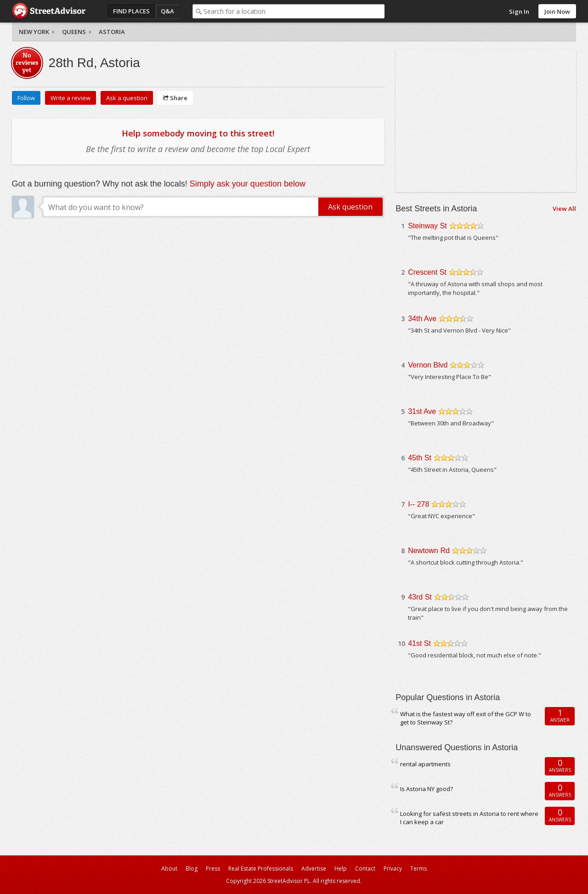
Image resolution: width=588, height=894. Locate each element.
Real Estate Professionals (261, 869)
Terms (418, 869)
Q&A (167, 11)
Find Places (131, 11)
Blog (192, 869)
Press (213, 869)
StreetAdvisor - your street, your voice (49, 11)
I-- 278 (418, 504)
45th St (420, 458)
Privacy (393, 869)
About (169, 869)
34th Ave (422, 319)
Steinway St (427, 226)
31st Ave (422, 411)
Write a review (71, 98)
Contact (365, 869)
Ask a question (127, 98)
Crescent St (427, 272)
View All (564, 209)
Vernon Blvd (428, 365)
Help (341, 869)
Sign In (519, 11)
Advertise (314, 869)
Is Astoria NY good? (427, 789)
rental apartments (425, 764)
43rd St (420, 597)
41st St (419, 643)
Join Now (557, 11)
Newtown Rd (429, 551)
